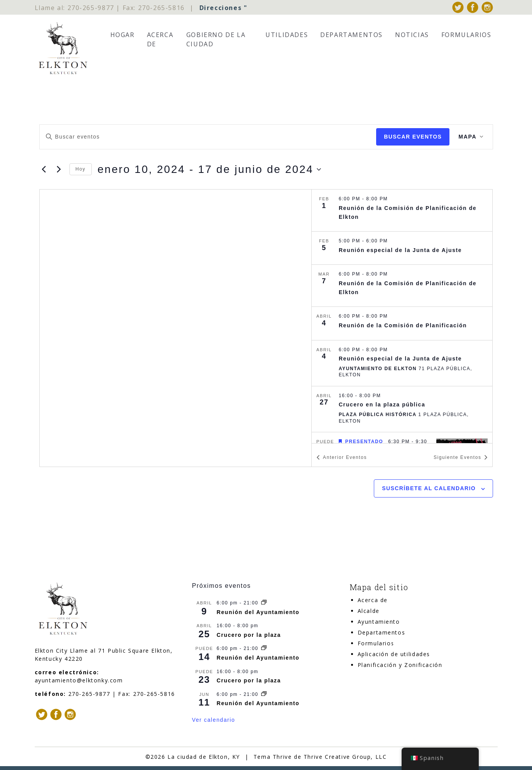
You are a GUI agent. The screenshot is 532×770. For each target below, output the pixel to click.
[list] (402, 316)
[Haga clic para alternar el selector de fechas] (209, 169)
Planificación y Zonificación (400, 665)
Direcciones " (224, 8)
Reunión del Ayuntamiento (258, 612)
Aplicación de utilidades (394, 654)
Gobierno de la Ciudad (216, 39)
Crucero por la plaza (249, 635)
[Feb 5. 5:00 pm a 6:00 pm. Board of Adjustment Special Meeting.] (402, 248)
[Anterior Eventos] (44, 169)
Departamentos (351, 35)
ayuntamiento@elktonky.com (79, 680)
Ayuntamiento (379, 622)
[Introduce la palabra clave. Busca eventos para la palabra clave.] (208, 137)
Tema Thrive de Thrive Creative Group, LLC (320, 757)
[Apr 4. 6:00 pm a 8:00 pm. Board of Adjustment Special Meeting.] (402, 363)
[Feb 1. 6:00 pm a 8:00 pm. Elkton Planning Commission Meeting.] (402, 211)
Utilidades (287, 35)
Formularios (466, 35)
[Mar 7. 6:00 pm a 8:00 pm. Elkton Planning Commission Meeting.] (402, 286)
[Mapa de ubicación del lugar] (176, 328)
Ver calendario (214, 720)
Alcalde (369, 611)
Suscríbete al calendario (429, 489)
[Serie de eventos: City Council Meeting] (264, 603)
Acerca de (160, 39)
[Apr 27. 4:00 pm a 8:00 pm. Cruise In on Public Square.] (402, 409)
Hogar (122, 35)
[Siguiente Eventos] (59, 169)
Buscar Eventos (412, 137)
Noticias (412, 35)
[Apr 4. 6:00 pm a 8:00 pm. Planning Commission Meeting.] (402, 324)
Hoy (81, 169)
